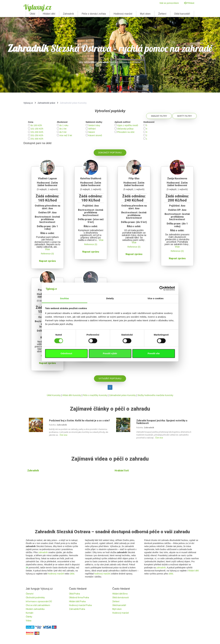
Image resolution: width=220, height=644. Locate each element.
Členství (30, 594)
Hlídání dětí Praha (77, 601)
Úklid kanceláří (182, 14)
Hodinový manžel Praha (80, 605)
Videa (29, 621)
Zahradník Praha (77, 609)
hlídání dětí (194, 571)
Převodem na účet (126, 132)
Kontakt (30, 613)
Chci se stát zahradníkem (38, 605)
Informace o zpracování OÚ (39, 601)
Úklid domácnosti (121, 598)
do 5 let (63, 132)
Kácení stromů (95, 135)
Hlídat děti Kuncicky (72, 395)
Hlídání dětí (49, 14)
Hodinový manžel (123, 14)
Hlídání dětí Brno (120, 594)
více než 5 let (66, 135)
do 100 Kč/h (36, 125)
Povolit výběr (110, 353)
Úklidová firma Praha (79, 598)
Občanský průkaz (125, 129)
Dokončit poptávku (110, 153)
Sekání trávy (94, 125)
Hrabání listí (122, 471)
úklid (72, 574)
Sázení (92, 132)
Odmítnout (66, 353)
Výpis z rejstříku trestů (128, 125)
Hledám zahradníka (35, 609)
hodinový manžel (56, 574)
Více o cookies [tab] (156, 298)
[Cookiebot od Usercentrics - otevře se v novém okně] (162, 288)
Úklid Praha (74, 594)
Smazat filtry (159, 116)
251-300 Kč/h (37, 139)
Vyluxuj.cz (38, 7)
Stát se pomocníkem (169, 3)
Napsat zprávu (47, 261)
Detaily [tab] (110, 298)
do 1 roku (64, 125)
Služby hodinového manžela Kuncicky (155, 395)
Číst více (63, 435)
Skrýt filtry (184, 116)
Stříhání (92, 129)
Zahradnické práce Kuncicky (122, 395)
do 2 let (63, 129)
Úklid (32, 14)
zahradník (43, 552)
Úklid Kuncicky (54, 395)
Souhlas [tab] (64, 298)
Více (47, 249)
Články (29, 617)
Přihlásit (189, 3)
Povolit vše (154, 353)
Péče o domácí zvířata (94, 14)
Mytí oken (145, 14)
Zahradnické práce (46, 103)
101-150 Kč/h (37, 129)
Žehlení (162, 14)
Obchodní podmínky (35, 598)
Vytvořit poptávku (110, 379)
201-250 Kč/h (37, 135)
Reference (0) (47, 254)
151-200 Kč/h (37, 132)
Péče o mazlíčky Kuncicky (95, 395)
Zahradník (68, 14)
